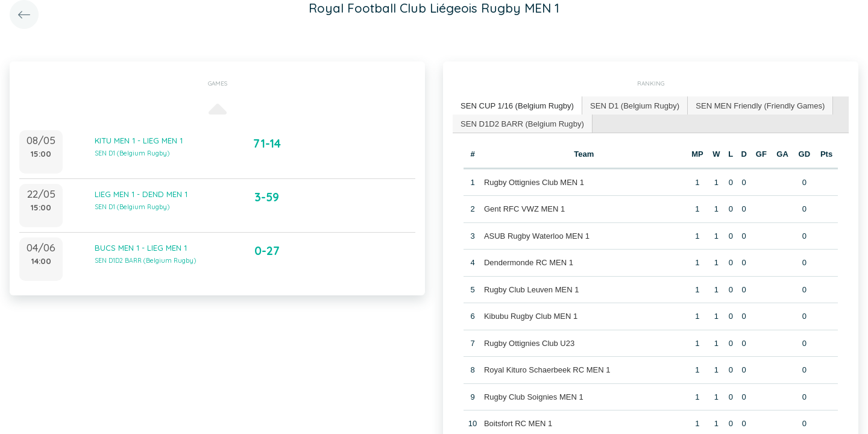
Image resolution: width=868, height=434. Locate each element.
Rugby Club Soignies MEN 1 (534, 396)
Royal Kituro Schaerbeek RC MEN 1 (547, 370)
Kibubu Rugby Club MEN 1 (531, 316)
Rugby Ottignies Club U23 (529, 343)
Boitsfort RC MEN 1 (518, 423)
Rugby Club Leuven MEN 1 (532, 289)
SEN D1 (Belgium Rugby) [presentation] (634, 105)
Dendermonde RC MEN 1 (529, 263)
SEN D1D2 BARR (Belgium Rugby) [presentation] (522, 123)
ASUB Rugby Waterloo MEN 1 (537, 235)
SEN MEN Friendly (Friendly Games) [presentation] (759, 105)
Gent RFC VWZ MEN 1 (524, 209)
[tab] (517, 106)
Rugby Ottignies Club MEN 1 (534, 182)
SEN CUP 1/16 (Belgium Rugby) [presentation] (517, 105)
